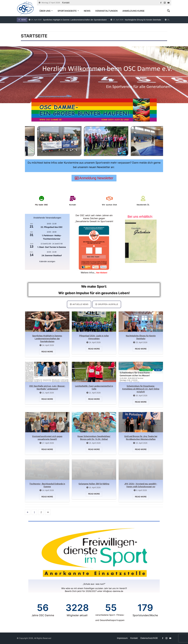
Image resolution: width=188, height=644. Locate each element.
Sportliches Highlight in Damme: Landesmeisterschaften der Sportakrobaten (68, 20)
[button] (85, 155)
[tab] (79, 304)
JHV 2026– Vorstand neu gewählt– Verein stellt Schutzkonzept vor (141, 485)
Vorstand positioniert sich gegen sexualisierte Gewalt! (47, 438)
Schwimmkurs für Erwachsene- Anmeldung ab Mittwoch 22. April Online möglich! (141, 389)
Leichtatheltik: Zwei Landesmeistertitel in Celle (94, 387)
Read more (47, 352)
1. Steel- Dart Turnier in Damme (52, 247)
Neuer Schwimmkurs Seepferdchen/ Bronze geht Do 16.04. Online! (94, 438)
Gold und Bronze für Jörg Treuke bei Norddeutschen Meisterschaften (141, 438)
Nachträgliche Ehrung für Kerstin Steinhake (136, 20)
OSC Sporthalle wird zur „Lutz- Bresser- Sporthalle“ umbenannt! (47, 387)
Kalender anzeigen (47, 261)
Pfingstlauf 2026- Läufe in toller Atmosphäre (94, 337)
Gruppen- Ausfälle (107, 304)
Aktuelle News (79, 304)
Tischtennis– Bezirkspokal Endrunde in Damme (47, 485)
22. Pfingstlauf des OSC (52, 227)
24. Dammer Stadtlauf (52, 255)
